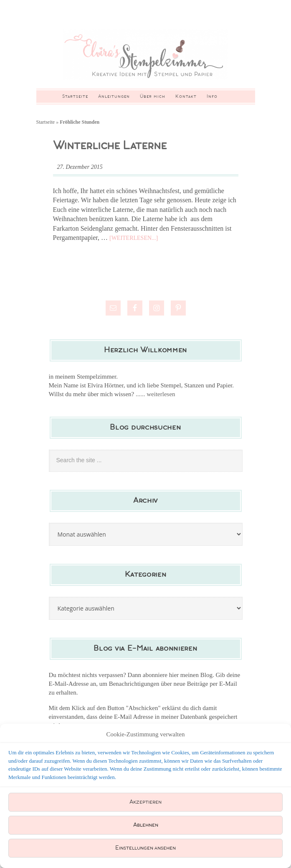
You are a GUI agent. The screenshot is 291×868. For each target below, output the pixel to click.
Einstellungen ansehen (145, 848)
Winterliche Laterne (110, 146)
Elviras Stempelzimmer (146, 55)
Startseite (46, 122)
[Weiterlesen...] (134, 238)
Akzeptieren (145, 802)
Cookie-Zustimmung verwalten (146, 734)
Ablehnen (146, 825)
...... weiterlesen (156, 394)
